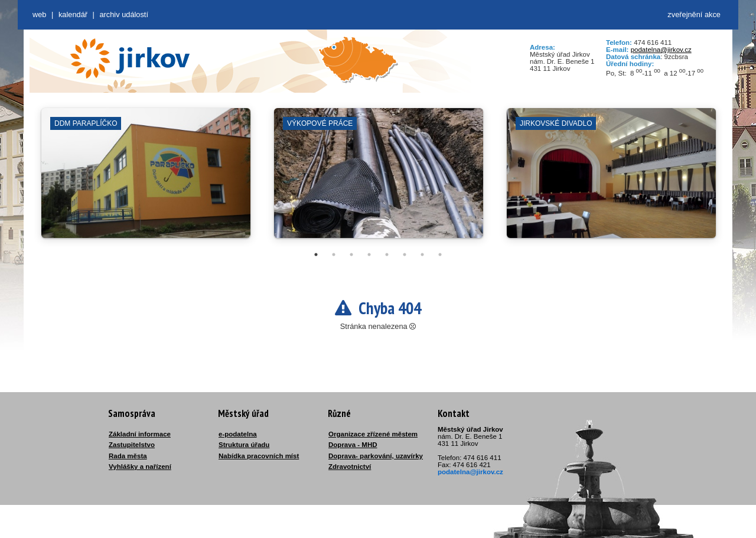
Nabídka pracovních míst (259, 456)
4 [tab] (369, 255)
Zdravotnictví (350, 467)
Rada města (128, 456)
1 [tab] (316, 255)
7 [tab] (422, 255)
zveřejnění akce (694, 14)
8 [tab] (440, 255)
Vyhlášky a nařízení (140, 467)
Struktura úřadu (244, 445)
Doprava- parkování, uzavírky (376, 456)
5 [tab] (387, 255)
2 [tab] (334, 255)
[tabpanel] (146, 179)
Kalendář (73, 14)
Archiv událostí (124, 14)
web (39, 14)
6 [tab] (405, 255)
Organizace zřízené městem (373, 434)
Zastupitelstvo (132, 445)
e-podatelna (238, 434)
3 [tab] (351, 255)
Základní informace (140, 434)
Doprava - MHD (353, 445)
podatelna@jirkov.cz (661, 50)
